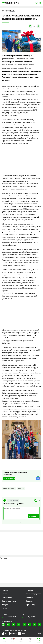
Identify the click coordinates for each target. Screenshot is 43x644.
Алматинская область (9, 489)
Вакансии (30, 597)
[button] (36, 3)
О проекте (30, 590)
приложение (18, 630)
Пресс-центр (31, 605)
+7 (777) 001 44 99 (10, 617)
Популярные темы (9, 601)
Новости (5, 590)
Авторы (5, 605)
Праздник (21, 489)
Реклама (29, 601)
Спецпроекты (7, 597)
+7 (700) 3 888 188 (30, 617)
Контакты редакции (34, 594)
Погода (4, 608)
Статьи (4, 594)
